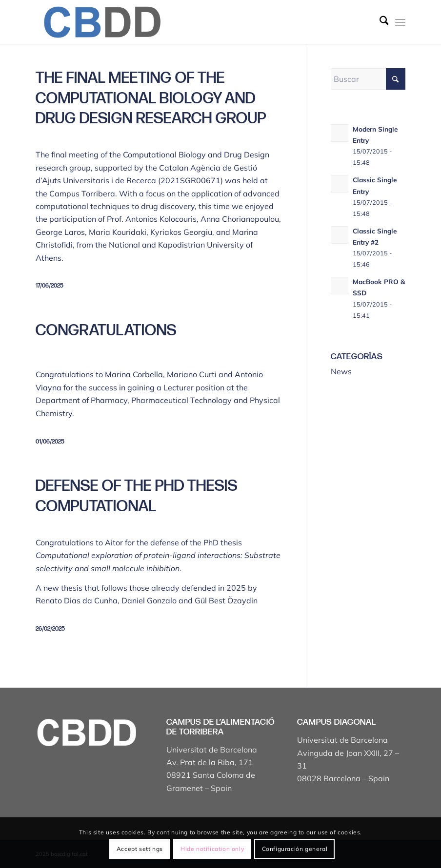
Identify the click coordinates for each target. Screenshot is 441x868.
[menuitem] (379, 22)
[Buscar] (379, 22)
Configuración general (295, 849)
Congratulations (106, 331)
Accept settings (140, 849)
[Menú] (400, 22)
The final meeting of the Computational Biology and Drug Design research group (151, 98)
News (341, 371)
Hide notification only (212, 849)
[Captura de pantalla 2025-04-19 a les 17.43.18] (102, 22)
